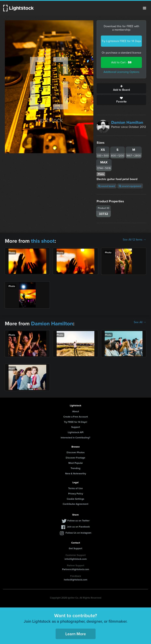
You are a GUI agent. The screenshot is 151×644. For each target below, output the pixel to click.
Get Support (75, 548)
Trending (75, 468)
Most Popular (76, 463)
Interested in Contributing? (75, 437)
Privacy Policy (76, 494)
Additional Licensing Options (121, 72)
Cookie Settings (75, 499)
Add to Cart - (121, 62)
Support (76, 427)
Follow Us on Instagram (78, 533)
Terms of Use (75, 488)
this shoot (43, 241)
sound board (107, 186)
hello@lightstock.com (76, 580)
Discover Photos (76, 452)
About (76, 411)
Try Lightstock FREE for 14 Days (121, 41)
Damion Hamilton (127, 122)
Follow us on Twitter (78, 520)
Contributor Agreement (75, 504)
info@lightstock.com (76, 559)
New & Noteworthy (76, 473)
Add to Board (121, 88)
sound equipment (130, 186)
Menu (145, 8)
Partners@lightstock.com (76, 569)
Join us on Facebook (78, 527)
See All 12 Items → (134, 240)
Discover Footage (75, 458)
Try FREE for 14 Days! (75, 422)
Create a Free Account (76, 417)
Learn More (76, 634)
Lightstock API (76, 432)
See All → (140, 322)
